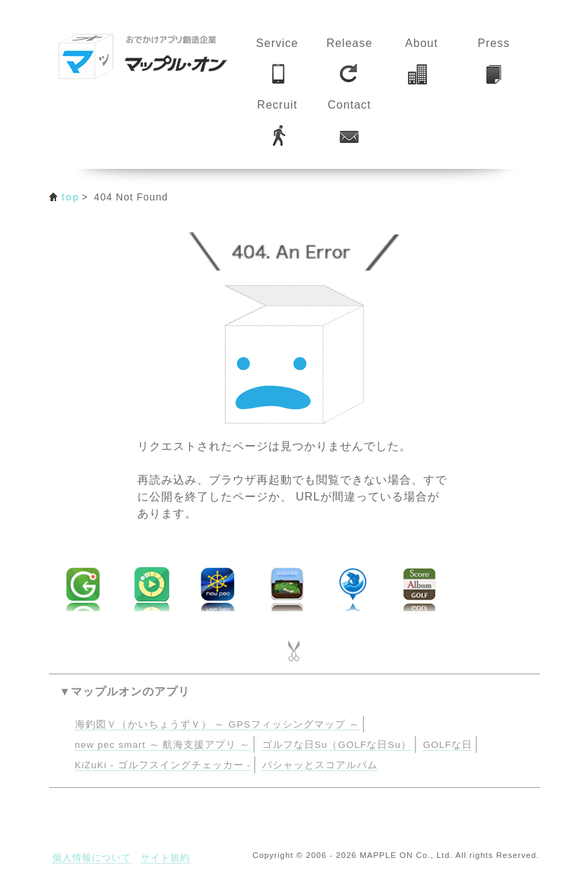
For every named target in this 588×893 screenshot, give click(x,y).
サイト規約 (165, 858)
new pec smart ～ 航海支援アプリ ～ (163, 745)
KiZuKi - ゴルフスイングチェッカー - (163, 765)
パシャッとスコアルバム (320, 765)
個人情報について (92, 858)
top (71, 197)
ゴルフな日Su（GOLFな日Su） (337, 745)
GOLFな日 (447, 745)
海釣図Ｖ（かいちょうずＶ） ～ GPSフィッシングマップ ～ (217, 724)
